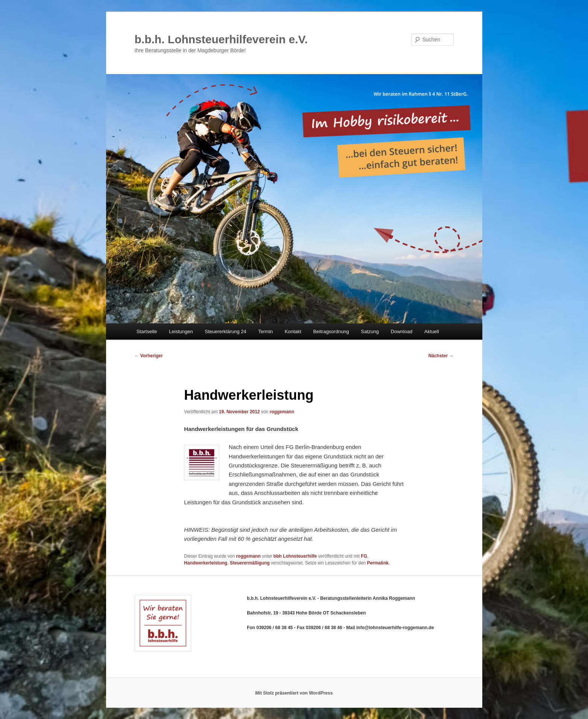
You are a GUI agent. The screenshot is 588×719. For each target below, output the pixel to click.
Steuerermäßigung (250, 563)
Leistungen (181, 331)
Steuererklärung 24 (226, 331)
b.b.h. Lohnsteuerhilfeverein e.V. (221, 39)
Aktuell (432, 331)
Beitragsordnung (331, 331)
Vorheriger (149, 356)
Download (402, 331)
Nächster (441, 356)
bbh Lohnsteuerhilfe (295, 556)
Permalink (378, 563)
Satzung (370, 331)
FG (364, 556)
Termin (265, 331)
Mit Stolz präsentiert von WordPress (294, 693)
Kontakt (293, 331)
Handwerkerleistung (206, 563)
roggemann (282, 412)
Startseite (147, 331)
